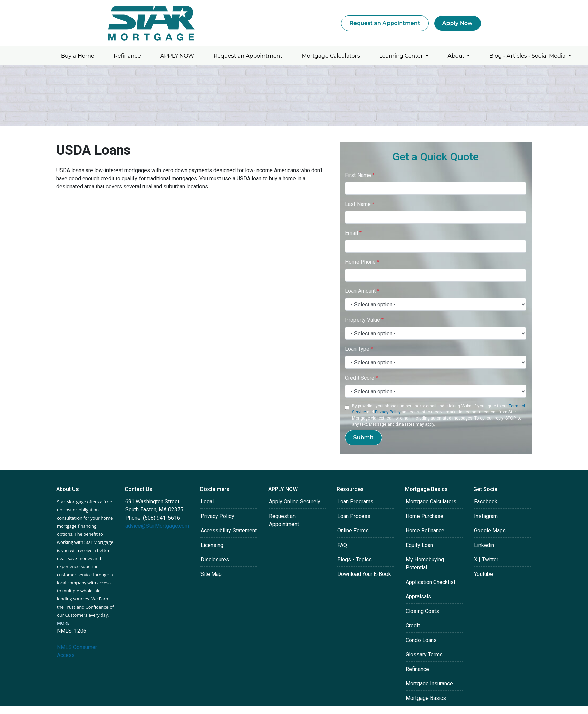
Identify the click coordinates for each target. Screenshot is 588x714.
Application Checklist (430, 582)
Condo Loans (421, 640)
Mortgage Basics (426, 698)
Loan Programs (355, 502)
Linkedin (484, 545)
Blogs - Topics (354, 560)
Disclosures (215, 560)
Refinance (127, 56)
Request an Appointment (385, 23)
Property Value (364, 320)
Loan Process (354, 516)
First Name (360, 175)
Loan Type (359, 349)
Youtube (484, 574)
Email (353, 233)
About (457, 56)
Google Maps (490, 531)
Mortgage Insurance (429, 684)
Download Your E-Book (364, 574)
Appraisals (418, 597)
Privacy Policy (388, 412)
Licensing (212, 545)
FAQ (342, 545)
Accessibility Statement (229, 531)
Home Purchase (425, 516)
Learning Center (401, 56)
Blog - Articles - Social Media (528, 56)
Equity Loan (419, 545)
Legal (207, 502)
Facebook (486, 502)
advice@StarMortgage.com (157, 526)
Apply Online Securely (295, 502)
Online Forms (353, 531)
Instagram (486, 516)
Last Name (360, 204)
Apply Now (458, 23)
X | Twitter (486, 560)
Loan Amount (362, 291)
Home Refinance (425, 531)
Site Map (211, 574)
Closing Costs (422, 611)
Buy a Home (78, 56)
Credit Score (362, 378)
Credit (413, 626)
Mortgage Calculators (331, 56)
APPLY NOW (177, 56)
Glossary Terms (424, 655)
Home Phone (362, 262)
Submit (364, 438)
